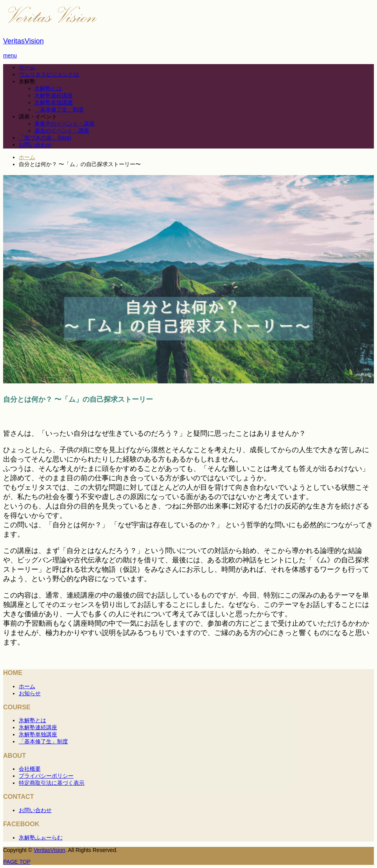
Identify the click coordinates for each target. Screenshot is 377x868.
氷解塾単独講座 (54, 102)
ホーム (27, 67)
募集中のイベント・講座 (65, 123)
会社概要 (30, 769)
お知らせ (30, 693)
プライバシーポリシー (46, 776)
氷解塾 (27, 81)
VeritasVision (23, 41)
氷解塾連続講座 (54, 95)
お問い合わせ (35, 145)
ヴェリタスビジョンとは (49, 74)
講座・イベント (38, 116)
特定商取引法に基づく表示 (52, 783)
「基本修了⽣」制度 (59, 109)
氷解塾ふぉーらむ (41, 838)
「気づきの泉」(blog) (45, 138)
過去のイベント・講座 (62, 131)
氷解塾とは (48, 88)
